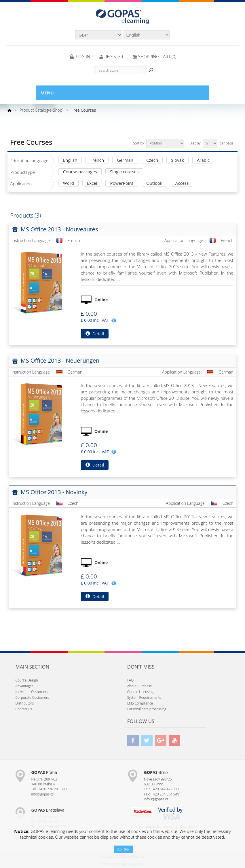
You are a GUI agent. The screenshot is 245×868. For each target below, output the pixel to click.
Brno (156, 772)
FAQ (130, 680)
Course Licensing (140, 692)
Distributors (25, 703)
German (125, 160)
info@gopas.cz (43, 794)
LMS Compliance (140, 703)
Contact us (24, 709)
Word (69, 183)
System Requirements (144, 697)
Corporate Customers (32, 697)
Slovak (177, 160)
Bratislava (48, 810)
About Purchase (140, 686)
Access (182, 183)
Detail (95, 334)
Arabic (203, 160)
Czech (152, 160)
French (97, 160)
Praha (44, 772)
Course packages (80, 172)
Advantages (24, 686)
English (70, 160)
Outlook (154, 183)
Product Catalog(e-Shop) (42, 110)
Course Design (27, 680)
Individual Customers (32, 692)
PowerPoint (122, 183)
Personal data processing (147, 709)
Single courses (124, 172)
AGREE (123, 849)
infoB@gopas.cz (156, 799)
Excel (92, 183)
